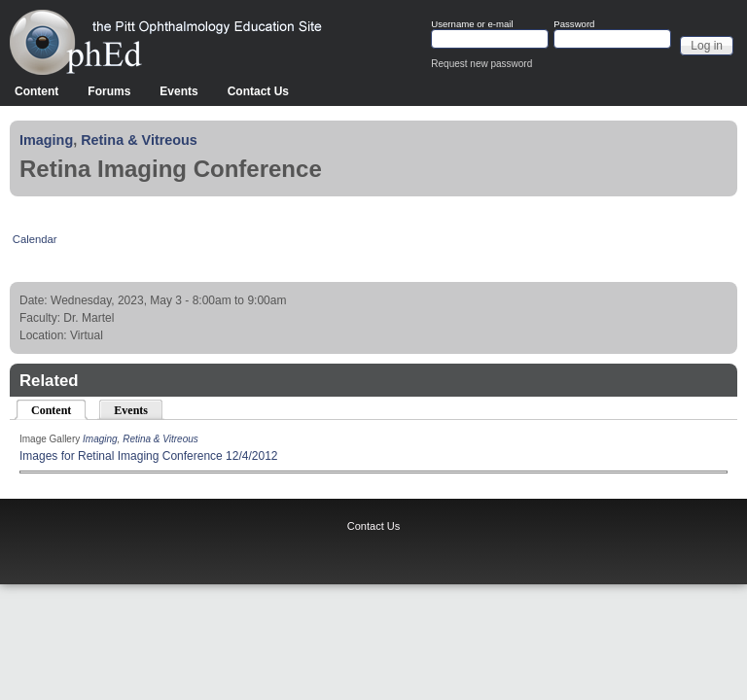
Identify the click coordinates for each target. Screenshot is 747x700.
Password (574, 24)
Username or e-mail (472, 24)
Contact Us (258, 91)
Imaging (46, 140)
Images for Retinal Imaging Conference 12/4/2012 (149, 456)
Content (36, 91)
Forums (109, 91)
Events (178, 91)
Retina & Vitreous (139, 140)
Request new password (481, 64)
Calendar (35, 239)
